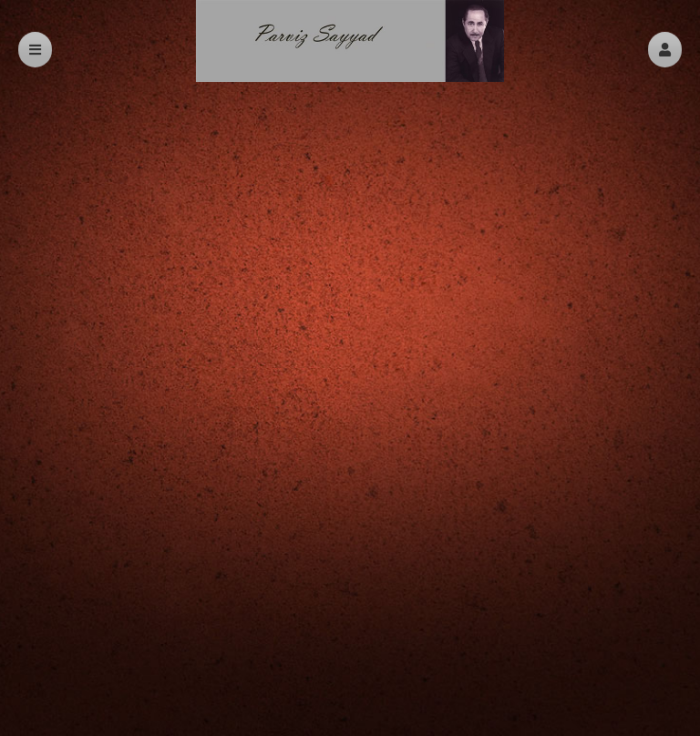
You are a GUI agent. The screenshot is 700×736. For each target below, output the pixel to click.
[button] (665, 50)
